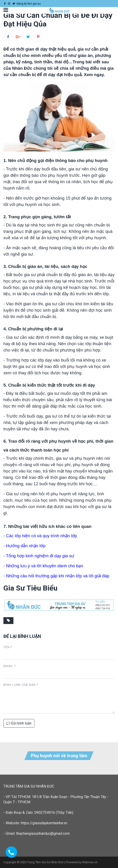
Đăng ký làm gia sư (29, 4)
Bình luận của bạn (21, 685)
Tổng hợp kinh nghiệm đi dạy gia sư (40, 556)
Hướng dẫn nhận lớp (26, 546)
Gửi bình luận (19, 723)
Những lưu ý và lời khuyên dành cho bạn (44, 566)
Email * (10, 666)
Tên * (8, 647)
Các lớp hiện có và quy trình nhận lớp (41, 536)
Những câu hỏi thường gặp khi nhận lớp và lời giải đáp (58, 576)
